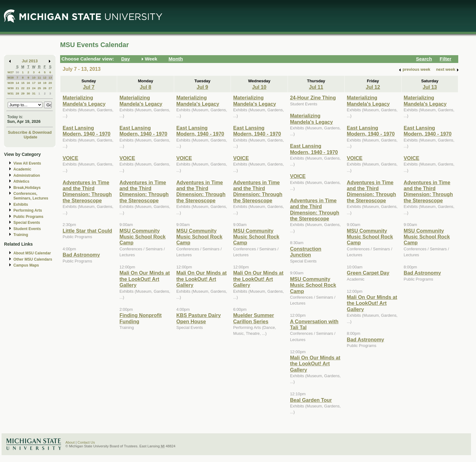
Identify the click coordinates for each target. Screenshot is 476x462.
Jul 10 (259, 87)
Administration (27, 176)
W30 (11, 88)
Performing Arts (28, 210)
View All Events (27, 163)
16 (28, 83)
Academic (22, 169)
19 (45, 83)
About (70, 442)
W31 (11, 93)
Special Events (27, 223)
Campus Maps (26, 265)
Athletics (21, 181)
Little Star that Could (87, 231)
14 (17, 83)
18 (39, 83)
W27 (11, 72)
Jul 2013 (30, 61)
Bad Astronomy (81, 255)
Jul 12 (373, 87)
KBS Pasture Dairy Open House (199, 318)
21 (17, 88)
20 (50, 83)
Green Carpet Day (368, 273)
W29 (11, 83)
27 (50, 88)
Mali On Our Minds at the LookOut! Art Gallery (145, 279)
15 (23, 83)
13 (50, 77)
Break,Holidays (27, 188)
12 (45, 77)
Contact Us (86, 442)
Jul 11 (316, 87)
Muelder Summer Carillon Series (253, 318)
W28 (11, 77)
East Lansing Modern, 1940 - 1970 (87, 131)
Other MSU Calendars (33, 259)
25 (39, 88)
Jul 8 (146, 87)
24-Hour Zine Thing (313, 98)
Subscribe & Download (30, 132)
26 (45, 88)
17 (34, 83)
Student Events (27, 229)
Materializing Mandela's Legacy (84, 101)
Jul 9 (202, 87)
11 (39, 77)
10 (34, 77)
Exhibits (21, 205)
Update (31, 137)
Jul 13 (430, 87)
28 (17, 93)
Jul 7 (89, 87)
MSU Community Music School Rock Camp (142, 237)
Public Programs (28, 217)
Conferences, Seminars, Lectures (31, 196)
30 (17, 72)
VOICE (70, 158)
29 (23, 93)
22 (23, 88)
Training (21, 235)
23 (28, 88)
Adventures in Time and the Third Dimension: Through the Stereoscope (87, 191)
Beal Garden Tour (311, 400)
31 (34, 93)
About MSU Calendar (32, 253)
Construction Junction (306, 252)
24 (34, 88)
